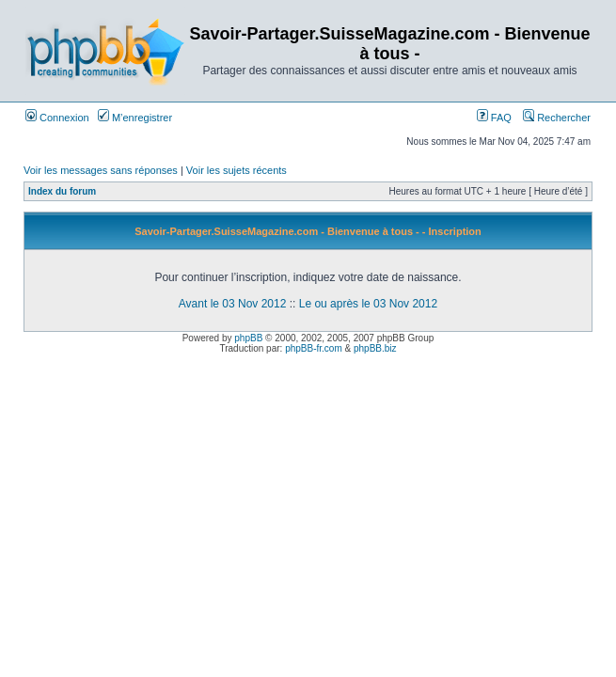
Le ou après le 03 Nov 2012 (368, 304)
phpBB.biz (375, 348)
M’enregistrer (135, 118)
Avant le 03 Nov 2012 (233, 304)
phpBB (248, 338)
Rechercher (557, 118)
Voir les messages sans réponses (101, 170)
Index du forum (62, 191)
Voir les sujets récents (237, 170)
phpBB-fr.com (314, 348)
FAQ (494, 118)
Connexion (57, 118)
